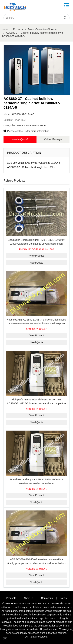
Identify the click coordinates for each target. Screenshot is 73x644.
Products (18, 29)
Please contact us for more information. (29, 131)
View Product (36, 256)
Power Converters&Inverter (43, 29)
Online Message (53, 139)
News (64, 598)
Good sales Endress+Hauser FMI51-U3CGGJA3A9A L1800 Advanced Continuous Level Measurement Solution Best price (36, 244)
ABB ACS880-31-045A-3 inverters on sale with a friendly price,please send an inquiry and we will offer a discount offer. (36, 563)
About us (29, 598)
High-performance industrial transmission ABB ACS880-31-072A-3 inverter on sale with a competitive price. (37, 403)
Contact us (47, 598)
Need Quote (36, 263)
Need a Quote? (20, 139)
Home (5, 29)
